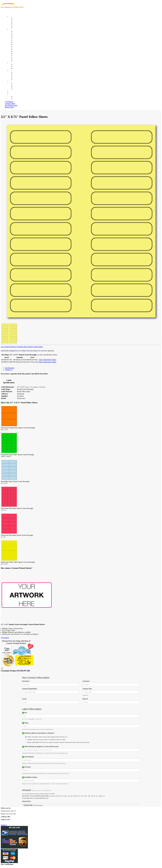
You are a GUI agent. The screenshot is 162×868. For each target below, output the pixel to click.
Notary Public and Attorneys (23, 40)
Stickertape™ (18, 52)
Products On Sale (19, 22)
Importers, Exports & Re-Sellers (24, 39)
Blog (15, 74)
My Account (13, 93)
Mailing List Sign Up (20, 87)
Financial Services (19, 48)
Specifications (10, 368)
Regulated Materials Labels (22, 57)
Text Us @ (8, 823)
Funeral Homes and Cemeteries (24, 59)
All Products (9, 102)
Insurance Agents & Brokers (23, 35)
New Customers (19, 98)
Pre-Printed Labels (11, 105)
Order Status (17, 85)
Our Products (13, 16)
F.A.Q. (15, 80)
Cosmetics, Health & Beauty (23, 42)
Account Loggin (19, 96)
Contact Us (13, 81)
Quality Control (18, 33)
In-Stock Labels (18, 18)
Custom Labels (10, 104)
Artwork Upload (19, 68)
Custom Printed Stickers (21, 46)
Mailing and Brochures (21, 50)
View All (16, 31)
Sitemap (16, 89)
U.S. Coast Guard (19, 55)
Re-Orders (13, 91)
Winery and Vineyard (20, 37)
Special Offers (18, 27)
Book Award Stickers (20, 61)
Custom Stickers (15, 63)
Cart (11, 94)
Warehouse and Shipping (21, 44)
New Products (18, 24)
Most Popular (18, 26)
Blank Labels (9, 107)
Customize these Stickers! (25, 347)
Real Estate (17, 53)
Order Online (38, 347)
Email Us (4, 825)
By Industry (13, 29)
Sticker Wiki (17, 76)
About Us (12, 70)
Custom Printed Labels (21, 20)
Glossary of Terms (19, 78)
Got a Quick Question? (8, 347)
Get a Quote (17, 67)
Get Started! (5, 638)
